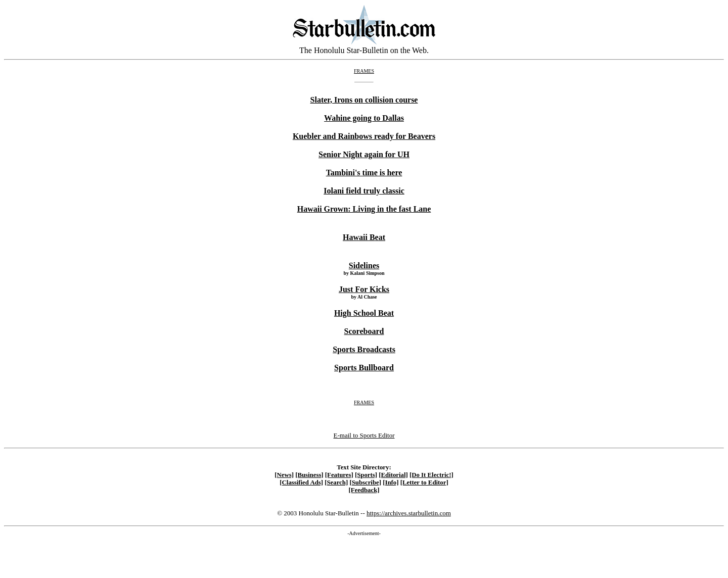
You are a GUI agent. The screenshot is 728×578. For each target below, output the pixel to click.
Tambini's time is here (364, 173)
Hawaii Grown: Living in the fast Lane (364, 209)
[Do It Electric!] (431, 475)
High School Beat (364, 313)
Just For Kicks (364, 289)
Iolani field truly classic (364, 191)
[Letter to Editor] (424, 483)
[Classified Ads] (301, 483)
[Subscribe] (365, 483)
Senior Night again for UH (364, 154)
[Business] (309, 475)
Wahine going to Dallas (364, 118)
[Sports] (366, 475)
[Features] (339, 475)
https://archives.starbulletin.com (409, 513)
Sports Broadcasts (364, 349)
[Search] (336, 483)
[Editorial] (393, 475)
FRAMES (364, 71)
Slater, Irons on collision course (364, 100)
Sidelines (364, 266)
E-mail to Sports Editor (364, 435)
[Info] (391, 483)
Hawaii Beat (364, 237)
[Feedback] (364, 490)
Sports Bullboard (364, 368)
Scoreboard (364, 331)
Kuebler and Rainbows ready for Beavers (364, 136)
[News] (284, 475)
